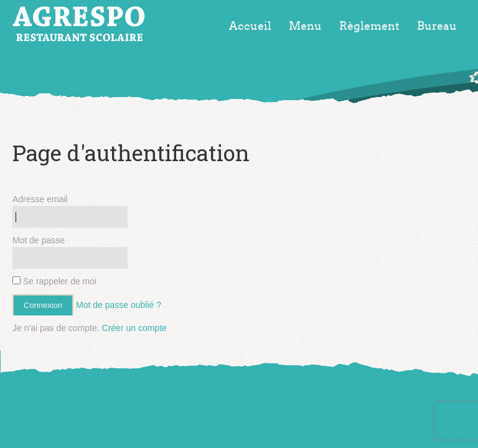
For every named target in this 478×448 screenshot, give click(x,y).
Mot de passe (39, 240)
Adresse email (40, 199)
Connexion (43, 305)
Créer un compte (134, 328)
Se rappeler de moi (54, 281)
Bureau (437, 26)
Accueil (250, 26)
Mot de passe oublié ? (119, 305)
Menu (305, 26)
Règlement (369, 26)
